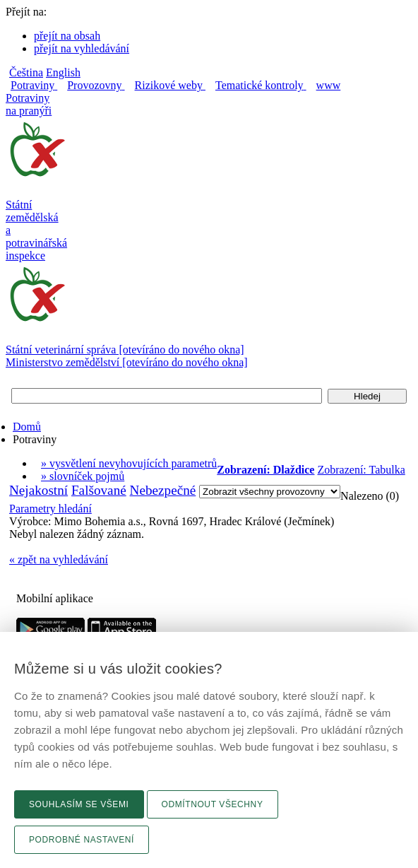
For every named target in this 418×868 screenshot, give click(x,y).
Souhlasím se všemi (79, 804)
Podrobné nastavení (82, 840)
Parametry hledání (50, 509)
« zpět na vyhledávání (59, 559)
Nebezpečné (163, 490)
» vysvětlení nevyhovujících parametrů (129, 463)
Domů (27, 427)
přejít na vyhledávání (82, 48)
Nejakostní (38, 490)
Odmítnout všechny (213, 804)
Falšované (99, 490)
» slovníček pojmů (83, 476)
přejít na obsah (67, 36)
